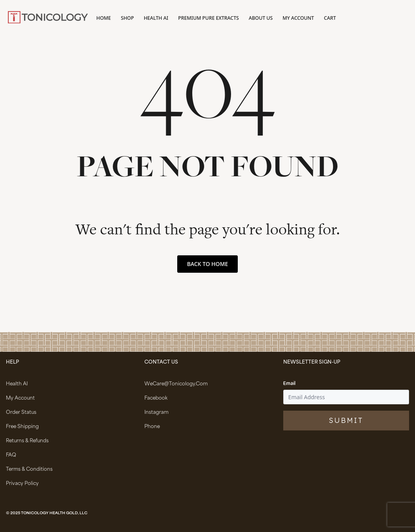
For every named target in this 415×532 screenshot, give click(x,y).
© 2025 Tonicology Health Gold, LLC (47, 513)
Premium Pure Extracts (208, 18)
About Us (261, 18)
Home (104, 18)
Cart (330, 18)
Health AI (156, 18)
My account (298, 18)
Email (289, 384)
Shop (127, 18)
